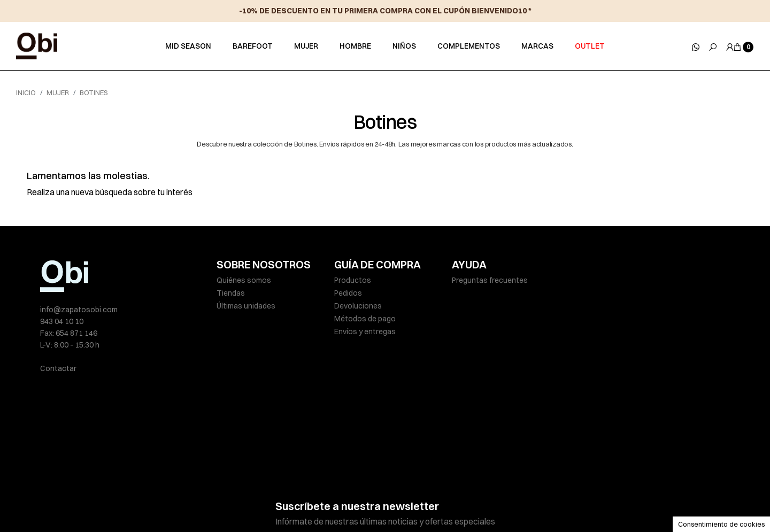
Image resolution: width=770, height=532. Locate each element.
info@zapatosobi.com (79, 310)
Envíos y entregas (365, 331)
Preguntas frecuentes (490, 280)
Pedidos (348, 293)
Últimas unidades (246, 306)
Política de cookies (379, 501)
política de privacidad (402, 471)
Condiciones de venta (457, 501)
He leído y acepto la (365, 471)
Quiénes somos (244, 280)
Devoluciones (358, 306)
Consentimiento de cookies (721, 524)
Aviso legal (235, 501)
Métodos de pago (365, 319)
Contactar (58, 368)
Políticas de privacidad (300, 501)
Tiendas (231, 293)
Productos (353, 280)
